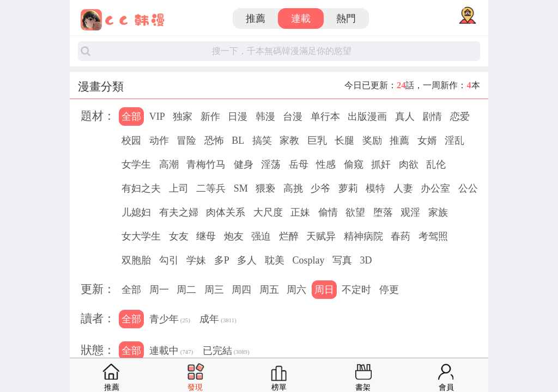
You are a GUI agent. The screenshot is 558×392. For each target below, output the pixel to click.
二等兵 (211, 188)
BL (238, 140)
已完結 (226, 352)
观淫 (410, 212)
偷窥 (354, 164)
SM (241, 188)
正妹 (300, 212)
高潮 (169, 164)
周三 (214, 290)
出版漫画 (367, 117)
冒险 (186, 140)
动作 (159, 140)
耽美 (275, 260)
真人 (405, 117)
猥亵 (265, 188)
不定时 (356, 290)
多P (222, 260)
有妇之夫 (141, 188)
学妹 (196, 260)
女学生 (136, 164)
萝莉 (348, 188)
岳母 (299, 164)
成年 (218, 320)
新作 (210, 117)
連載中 (171, 352)
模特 (375, 188)
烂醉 (289, 236)
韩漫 (265, 117)
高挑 (293, 188)
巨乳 (317, 140)
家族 (438, 212)
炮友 (234, 236)
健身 (244, 164)
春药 (401, 236)
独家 (183, 117)
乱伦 (436, 164)
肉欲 (409, 164)
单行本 (325, 117)
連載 (301, 19)
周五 (269, 290)
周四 (241, 290)
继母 (206, 236)
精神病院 (363, 236)
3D (366, 260)
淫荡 (271, 164)
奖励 (372, 140)
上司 (179, 188)
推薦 (256, 19)
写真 (342, 260)
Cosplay (308, 260)
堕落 (383, 212)
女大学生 (141, 236)
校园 (131, 140)
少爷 (320, 188)
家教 (289, 140)
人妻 (403, 188)
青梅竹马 (206, 164)
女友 (179, 236)
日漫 (238, 117)
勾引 (169, 260)
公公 (468, 188)
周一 (159, 290)
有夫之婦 (179, 212)
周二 (186, 290)
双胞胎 (136, 260)
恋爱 (460, 117)
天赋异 (321, 236)
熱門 (346, 19)
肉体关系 (226, 212)
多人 (247, 260)
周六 (296, 290)
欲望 (355, 212)
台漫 (293, 117)
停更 (389, 290)
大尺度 (268, 212)
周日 (324, 290)
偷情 (328, 212)
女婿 (427, 140)
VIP (157, 117)
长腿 (344, 140)
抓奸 (381, 164)
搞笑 (262, 140)
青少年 (170, 320)
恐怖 (214, 140)
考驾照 (433, 236)
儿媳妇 (136, 212)
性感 (326, 164)
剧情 (432, 117)
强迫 (261, 236)
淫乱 (454, 140)
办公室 (435, 188)
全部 (131, 117)
